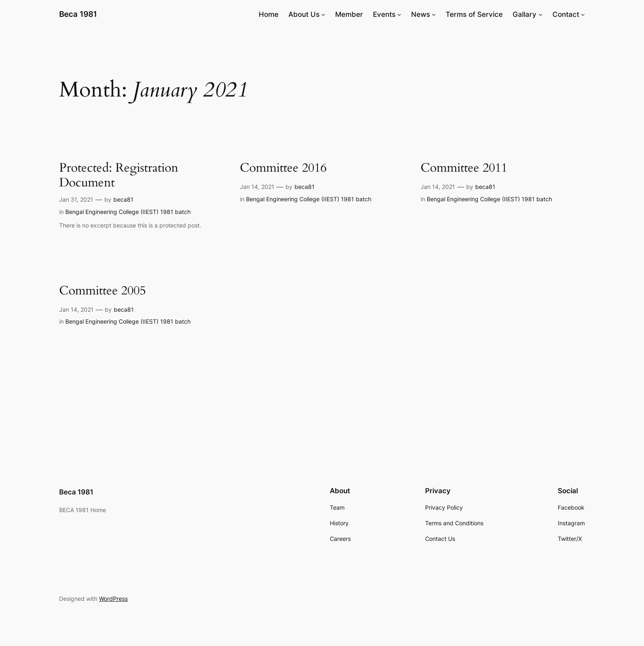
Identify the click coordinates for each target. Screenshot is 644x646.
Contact (566, 14)
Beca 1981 (78, 14)
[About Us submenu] (323, 14)
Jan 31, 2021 (76, 199)
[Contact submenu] (583, 14)
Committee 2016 (283, 168)
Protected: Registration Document (119, 176)
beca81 (123, 199)
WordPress (113, 599)
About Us (304, 14)
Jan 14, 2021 (257, 187)
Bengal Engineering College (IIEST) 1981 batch (128, 212)
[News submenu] (434, 14)
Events (384, 14)
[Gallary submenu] (540, 14)
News (421, 14)
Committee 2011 (464, 168)
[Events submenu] (399, 14)
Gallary (524, 14)
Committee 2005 (102, 291)
